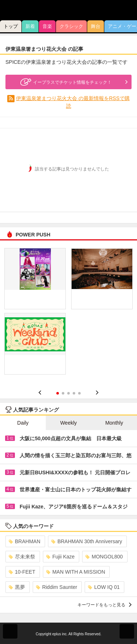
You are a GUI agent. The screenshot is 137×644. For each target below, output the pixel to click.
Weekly (69, 423)
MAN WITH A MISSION (76, 572)
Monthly (114, 423)
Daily (23, 423)
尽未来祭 (22, 557)
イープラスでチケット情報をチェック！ (65, 82)
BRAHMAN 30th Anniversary (87, 541)
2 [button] (63, 393)
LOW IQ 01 (104, 587)
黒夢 (17, 587)
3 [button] (68, 393)
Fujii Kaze (60, 557)
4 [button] (74, 393)
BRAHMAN (25, 541)
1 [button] (58, 393)
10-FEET (22, 572)
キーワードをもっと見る (104, 605)
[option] (68, 314)
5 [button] (79, 393)
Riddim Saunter (57, 587)
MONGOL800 (104, 557)
